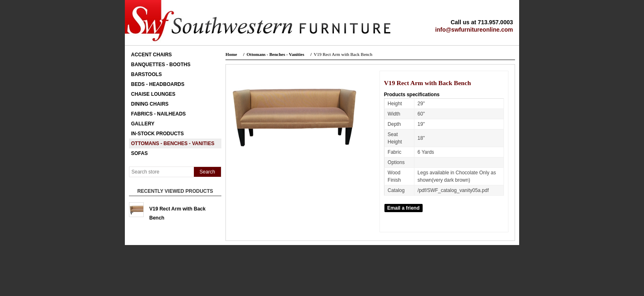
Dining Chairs (150, 104)
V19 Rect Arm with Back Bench (178, 212)
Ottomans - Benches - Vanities (173, 143)
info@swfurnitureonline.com (474, 30)
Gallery (143, 124)
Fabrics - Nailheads (158, 114)
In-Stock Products (157, 134)
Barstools (146, 74)
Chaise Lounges (153, 94)
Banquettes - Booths (161, 65)
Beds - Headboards (158, 84)
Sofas (139, 153)
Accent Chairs (151, 55)
